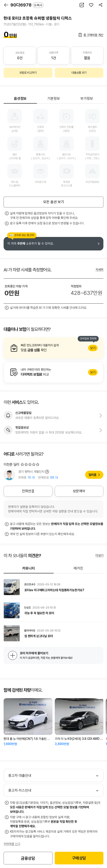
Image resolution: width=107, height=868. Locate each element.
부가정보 (87, 99)
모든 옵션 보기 (54, 202)
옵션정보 (20, 99)
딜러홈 (92, 475)
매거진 (78, 568)
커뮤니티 (29, 568)
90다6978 (27, 5)
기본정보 (54, 99)
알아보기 (53, 348)
